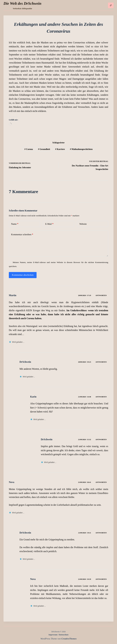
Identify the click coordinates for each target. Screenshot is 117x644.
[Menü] (111, 5)
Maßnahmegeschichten (81, 149)
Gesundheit (44, 149)
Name (15, 224)
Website (83, 224)
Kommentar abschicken (23, 275)
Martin (13, 295)
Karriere (60, 149)
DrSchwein (25, 362)
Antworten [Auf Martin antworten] (101, 295)
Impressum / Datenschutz (58, 635)
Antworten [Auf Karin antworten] (101, 397)
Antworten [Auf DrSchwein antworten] (101, 362)
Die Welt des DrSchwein (22, 3)
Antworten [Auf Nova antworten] (101, 482)
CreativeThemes (69, 639)
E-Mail (49, 224)
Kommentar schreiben (22, 235)
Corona (29, 149)
